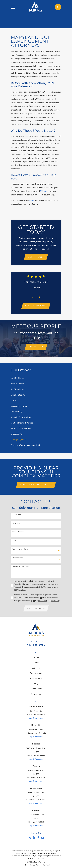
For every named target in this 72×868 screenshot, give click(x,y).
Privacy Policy (55, 601)
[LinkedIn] (29, 839)
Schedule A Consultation (36, 485)
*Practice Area (17, 558)
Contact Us (36, 695)
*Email (14, 541)
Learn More (36, 347)
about (32, 200)
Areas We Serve (36, 679)
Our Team (36, 669)
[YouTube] (43, 839)
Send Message (36, 609)
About (36, 663)
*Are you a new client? (20, 550)
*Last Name (16, 524)
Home (36, 658)
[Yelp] (34, 839)
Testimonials (36, 690)
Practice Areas (36, 674)
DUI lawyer (45, 191)
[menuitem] (17, 379)
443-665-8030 (36, 645)
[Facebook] (38, 839)
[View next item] (39, 297)
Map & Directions (36, 719)
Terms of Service (43, 601)
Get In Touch (36, 257)
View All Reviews (36, 306)
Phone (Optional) (18, 532)
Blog (36, 684)
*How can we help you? (20, 567)
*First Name (16, 515)
